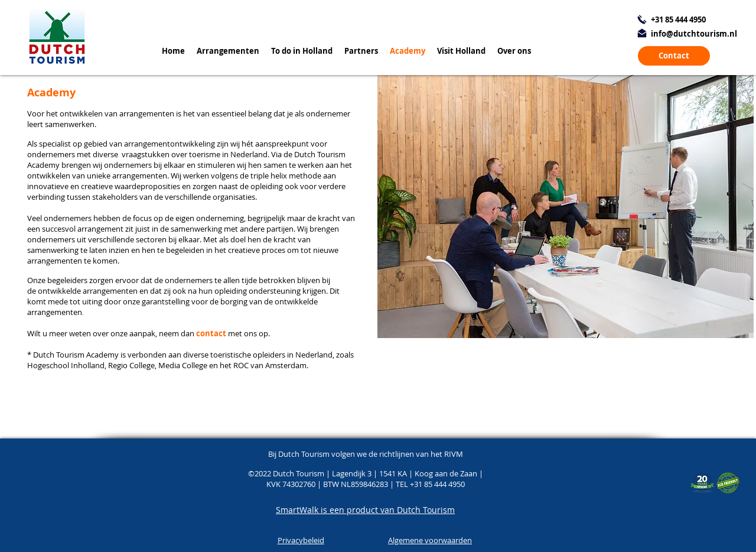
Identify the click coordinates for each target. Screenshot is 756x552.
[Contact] (674, 56)
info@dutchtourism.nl (694, 34)
